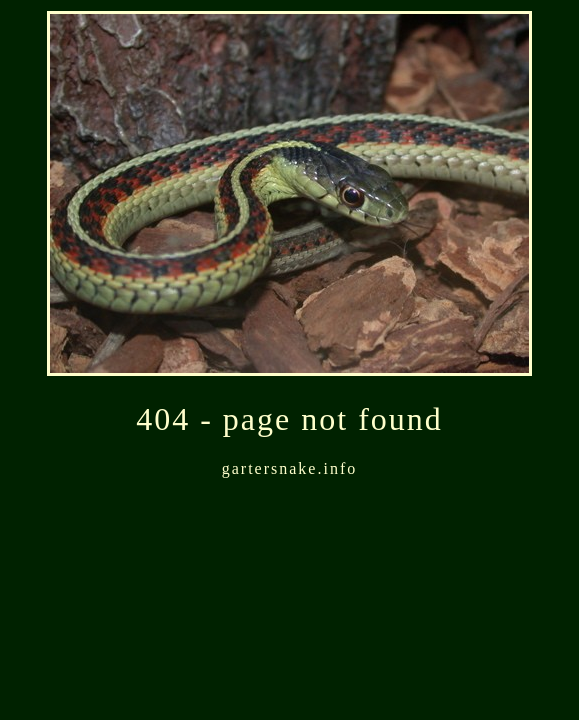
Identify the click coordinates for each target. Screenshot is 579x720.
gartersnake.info (290, 468)
